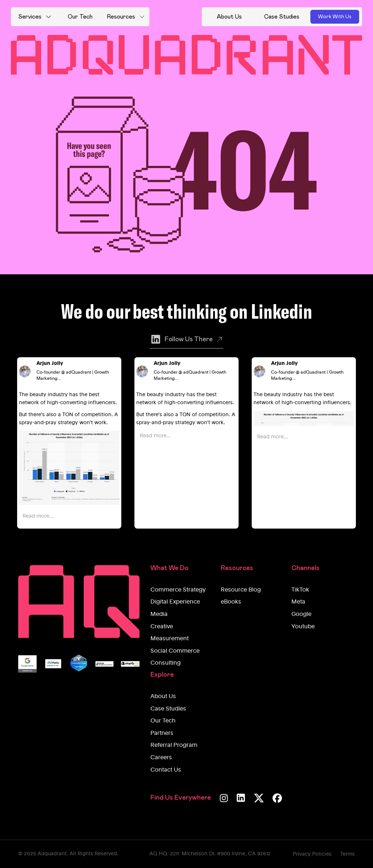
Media (159, 614)
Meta (298, 602)
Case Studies (168, 709)
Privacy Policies (312, 854)
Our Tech (163, 721)
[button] (35, 17)
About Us (163, 697)
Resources (121, 17)
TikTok (300, 590)
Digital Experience (175, 602)
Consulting (166, 663)
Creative (162, 627)
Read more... (38, 516)
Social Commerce (175, 651)
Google (301, 614)
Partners (162, 733)
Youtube (303, 627)
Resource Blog (241, 590)
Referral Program (174, 745)
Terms (348, 854)
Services (30, 17)
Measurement (170, 639)
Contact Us (166, 770)
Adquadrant (52, 854)
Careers (161, 758)
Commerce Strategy (178, 590)
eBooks (231, 602)
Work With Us (335, 17)
